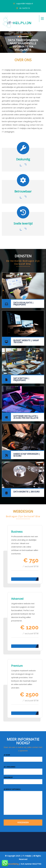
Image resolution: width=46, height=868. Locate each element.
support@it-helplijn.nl (25, 3)
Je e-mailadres (23, 770)
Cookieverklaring (12, 864)
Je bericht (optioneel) (23, 803)
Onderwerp (23, 780)
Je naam (23, 757)
